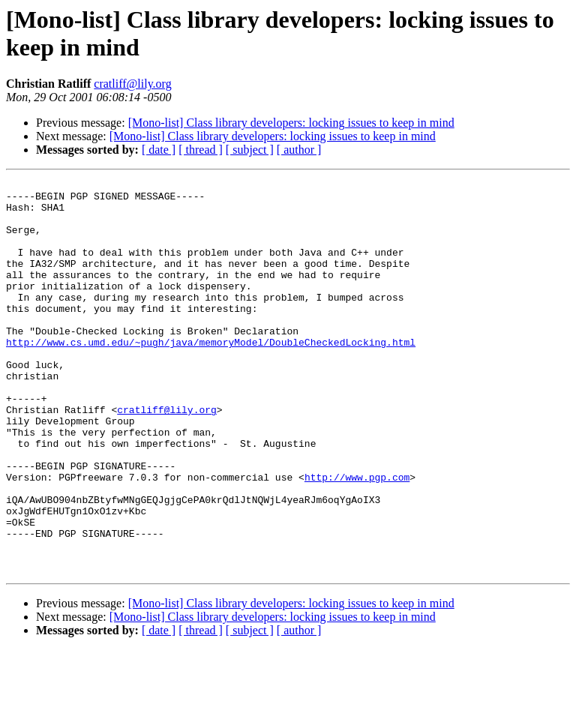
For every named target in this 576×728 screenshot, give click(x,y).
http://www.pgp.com (357, 538)
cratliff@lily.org (132, 84)
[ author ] (299, 150)
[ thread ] (201, 150)
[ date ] (159, 150)
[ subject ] (250, 150)
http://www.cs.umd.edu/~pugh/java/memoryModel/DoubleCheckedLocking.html (211, 376)
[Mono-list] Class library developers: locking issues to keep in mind (291, 123)
